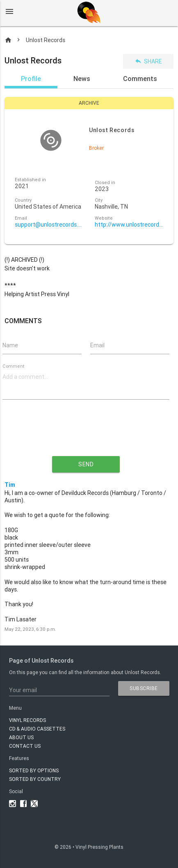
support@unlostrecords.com (49, 225)
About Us (21, 737)
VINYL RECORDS (27, 720)
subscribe (144, 688)
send (86, 464)
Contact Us (25, 746)
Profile (31, 79)
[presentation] (86, 434)
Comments (140, 79)
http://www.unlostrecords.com (129, 225)
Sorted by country (35, 779)
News (82, 79)
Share (148, 61)
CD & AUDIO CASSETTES (37, 729)
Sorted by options (34, 770)
